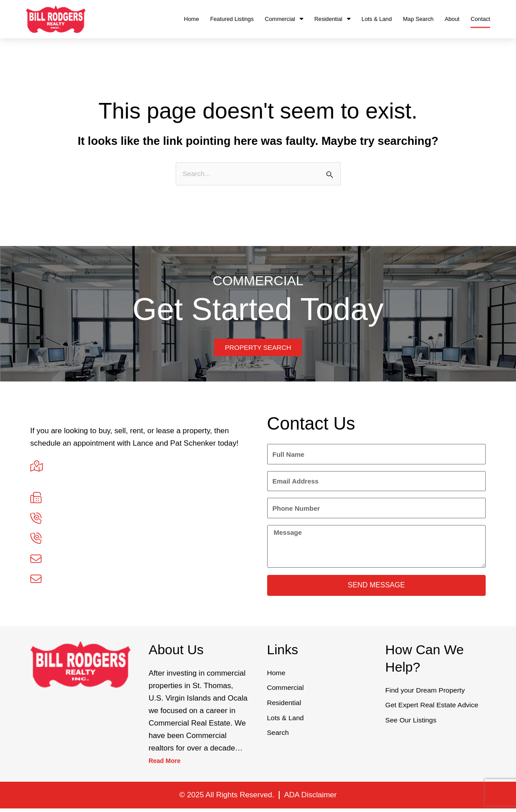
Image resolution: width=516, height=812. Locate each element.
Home (191, 19)
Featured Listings (232, 19)
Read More (168, 765)
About (452, 19)
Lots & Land (377, 19)
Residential (332, 19)
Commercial (284, 19)
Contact (480, 19)
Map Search (418, 19)
